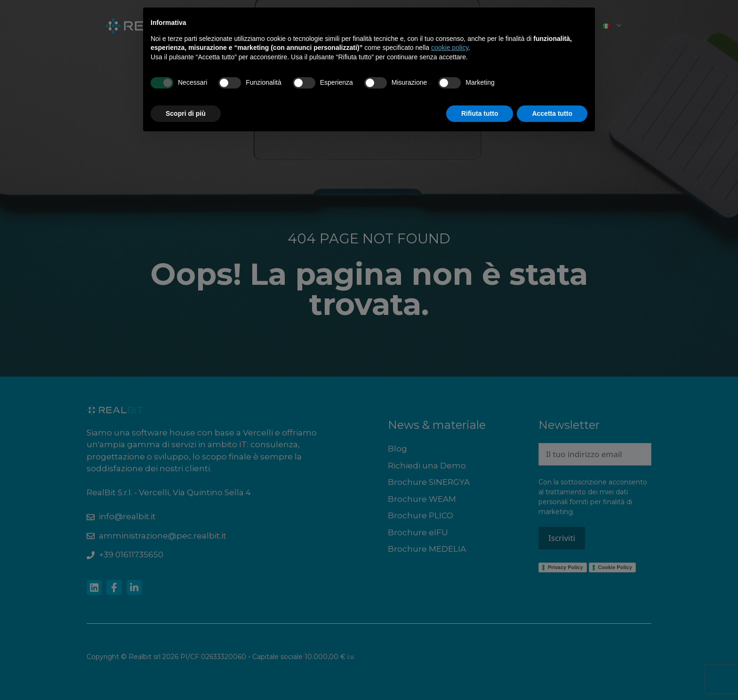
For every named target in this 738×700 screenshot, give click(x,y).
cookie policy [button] (450, 48)
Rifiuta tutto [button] (480, 113)
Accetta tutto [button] (552, 113)
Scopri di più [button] (186, 113)
